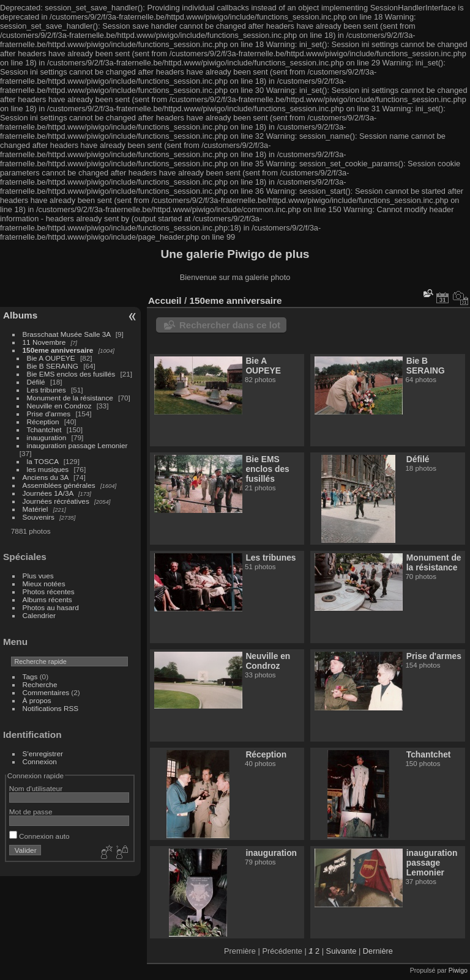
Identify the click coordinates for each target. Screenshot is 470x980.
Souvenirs (39, 517)
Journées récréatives (56, 501)
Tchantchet (44, 429)
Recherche (40, 684)
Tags (30, 676)
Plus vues (38, 576)
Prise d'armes (49, 414)
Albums (20, 315)
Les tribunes (47, 390)
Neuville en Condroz (59, 406)
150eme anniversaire (58, 350)
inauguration (47, 437)
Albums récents (47, 599)
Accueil (165, 300)
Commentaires (46, 692)
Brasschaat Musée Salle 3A (67, 334)
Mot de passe (31, 812)
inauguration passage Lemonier (77, 445)
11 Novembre (44, 342)
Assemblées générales (59, 485)
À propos (37, 700)
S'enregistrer (43, 753)
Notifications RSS (51, 708)
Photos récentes (49, 591)
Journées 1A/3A (48, 493)
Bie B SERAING (53, 366)
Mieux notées (44, 584)
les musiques (48, 469)
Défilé (36, 382)
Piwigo (458, 970)
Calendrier (39, 615)
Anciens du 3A (46, 477)
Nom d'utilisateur (36, 788)
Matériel (35, 509)
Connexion (40, 761)
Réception (43, 422)
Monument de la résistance (70, 398)
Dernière (378, 951)
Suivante (341, 951)
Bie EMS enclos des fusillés (71, 374)
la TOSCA (43, 461)
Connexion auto (39, 836)
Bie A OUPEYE (51, 358)
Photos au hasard (51, 607)
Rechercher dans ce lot (230, 325)
